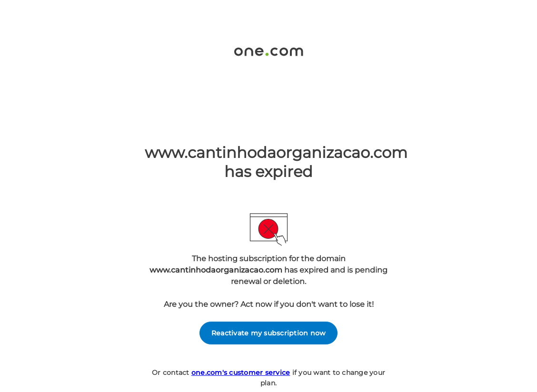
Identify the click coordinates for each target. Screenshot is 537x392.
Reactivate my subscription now (269, 333)
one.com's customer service (241, 372)
